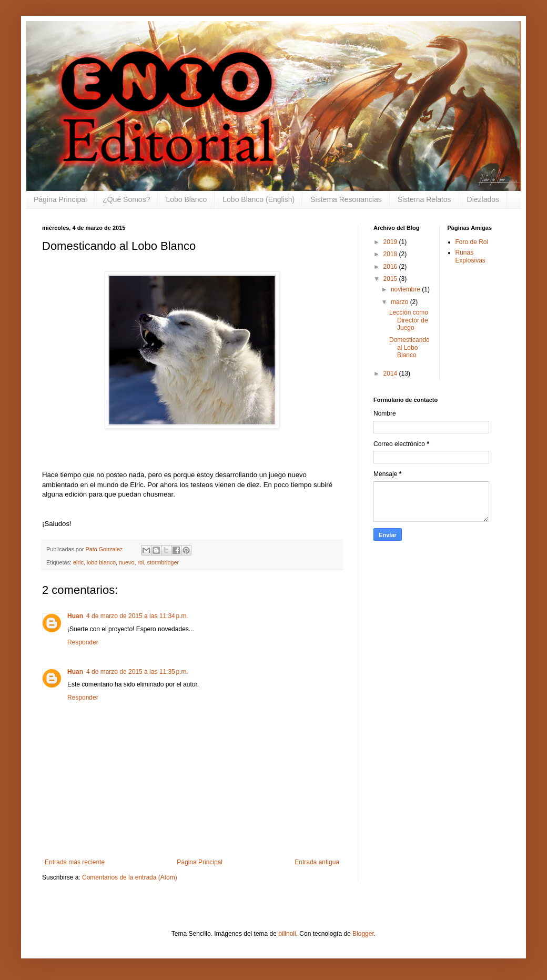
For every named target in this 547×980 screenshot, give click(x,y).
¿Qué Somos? (126, 199)
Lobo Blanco (186, 199)
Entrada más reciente (75, 862)
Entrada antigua (317, 862)
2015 (391, 279)
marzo (401, 302)
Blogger (363, 934)
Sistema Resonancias (346, 199)
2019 (391, 242)
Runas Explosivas (470, 256)
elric (78, 562)
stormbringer (163, 562)
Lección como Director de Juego (409, 320)
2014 (391, 373)
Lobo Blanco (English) (259, 199)
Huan (75, 616)
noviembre (406, 289)
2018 (391, 254)
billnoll (287, 934)
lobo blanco (101, 562)
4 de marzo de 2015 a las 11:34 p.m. (137, 616)
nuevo (126, 562)
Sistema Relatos (424, 199)
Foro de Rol (472, 242)
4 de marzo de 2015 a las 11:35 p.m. (137, 672)
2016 (391, 267)
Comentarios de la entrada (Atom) (130, 877)
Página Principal (60, 199)
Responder (83, 642)
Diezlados (483, 199)
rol (140, 562)
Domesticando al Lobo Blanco (409, 347)
